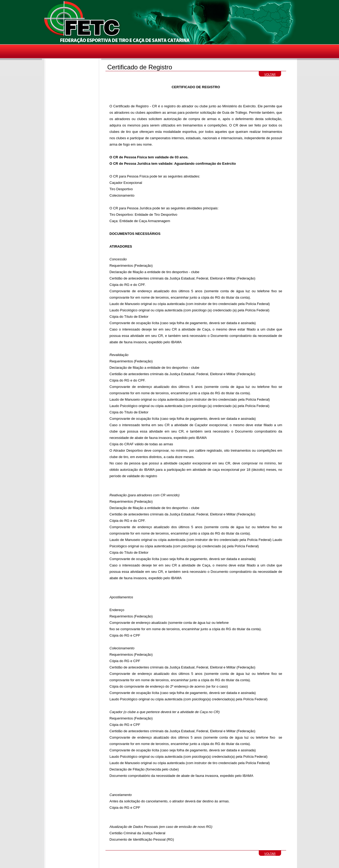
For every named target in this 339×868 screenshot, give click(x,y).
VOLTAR (270, 74)
